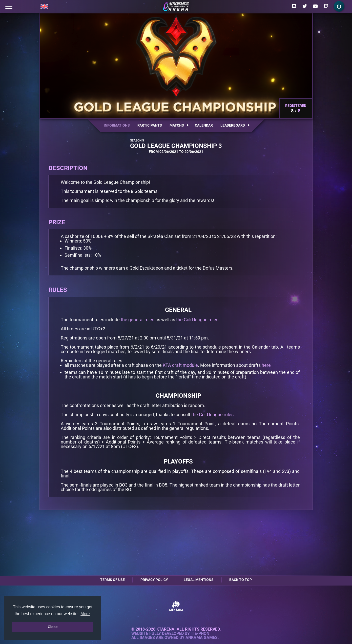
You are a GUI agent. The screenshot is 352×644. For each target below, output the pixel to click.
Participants (150, 125)
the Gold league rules (197, 320)
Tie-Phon (200, 634)
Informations (117, 125)
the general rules (138, 320)
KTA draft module (180, 365)
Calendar (204, 125)
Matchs (179, 125)
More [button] (85, 614)
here (266, 365)
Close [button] (53, 627)
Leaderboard (235, 125)
